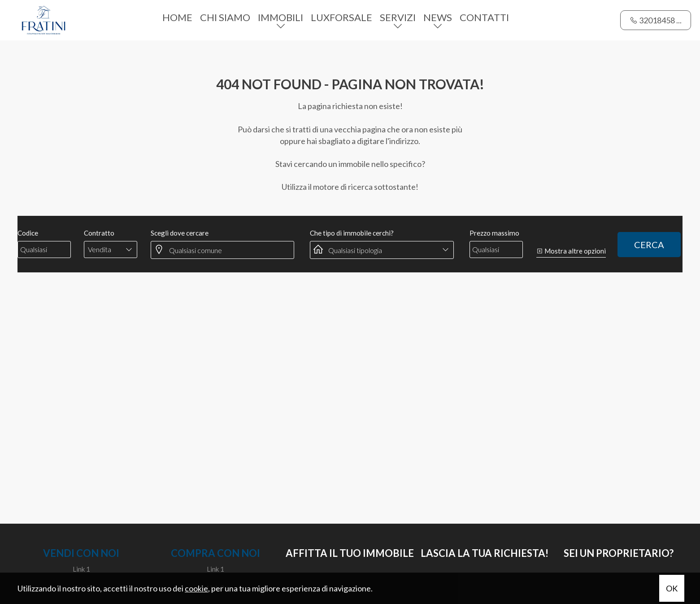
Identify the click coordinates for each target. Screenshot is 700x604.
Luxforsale (341, 17)
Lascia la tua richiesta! (485, 553)
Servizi (398, 17)
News (438, 17)
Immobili (280, 17)
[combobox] (111, 249)
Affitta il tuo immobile (350, 553)
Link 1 (81, 569)
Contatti (484, 17)
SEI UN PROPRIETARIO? (619, 553)
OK (672, 588)
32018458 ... (656, 20)
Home (177, 17)
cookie (196, 588)
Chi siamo (225, 17)
